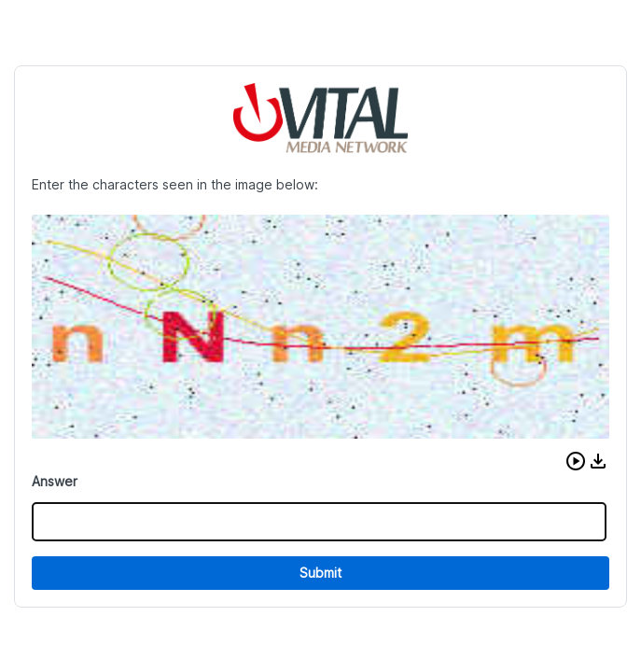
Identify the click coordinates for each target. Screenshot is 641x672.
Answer (55, 481)
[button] (576, 461)
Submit (320, 573)
